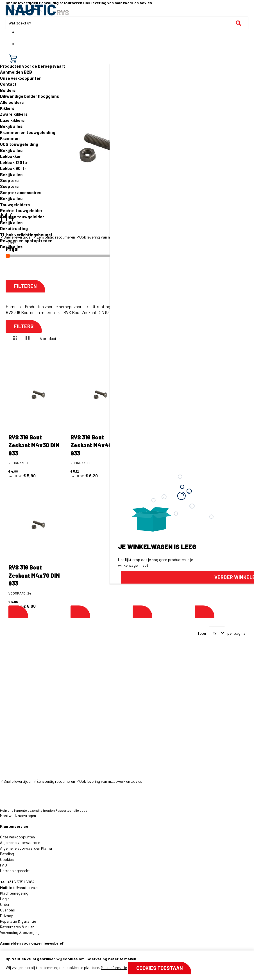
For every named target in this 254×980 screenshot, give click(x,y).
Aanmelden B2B (16, 72)
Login (5, 899)
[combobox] (127, 23)
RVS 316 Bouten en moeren (31, 312)
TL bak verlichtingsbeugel (26, 235)
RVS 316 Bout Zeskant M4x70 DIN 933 (34, 575)
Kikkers (7, 108)
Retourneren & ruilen (17, 927)
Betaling (7, 854)
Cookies (7, 859)
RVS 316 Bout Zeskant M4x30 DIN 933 (34, 445)
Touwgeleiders (15, 205)
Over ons (7, 910)
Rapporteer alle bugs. (72, 810)
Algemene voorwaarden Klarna (26, 848)
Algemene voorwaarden (20, 842)
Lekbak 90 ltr (13, 168)
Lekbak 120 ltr (14, 162)
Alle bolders (12, 102)
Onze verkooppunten (21, 78)
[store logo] (37, 10)
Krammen (10, 138)
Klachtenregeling (14, 893)
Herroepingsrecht (15, 871)
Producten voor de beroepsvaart (33, 66)
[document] (127, 965)
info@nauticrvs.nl (24, 887)
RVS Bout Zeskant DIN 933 (88, 312)
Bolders (8, 90)
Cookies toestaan (160, 968)
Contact (8, 84)
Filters (24, 326)
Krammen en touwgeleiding (28, 132)
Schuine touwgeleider (22, 217)
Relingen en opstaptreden (26, 241)
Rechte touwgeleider (21, 210)
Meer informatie (114, 967)
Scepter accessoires (21, 192)
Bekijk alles (11, 126)
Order (5, 904)
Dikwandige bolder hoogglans (30, 96)
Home (12, 307)
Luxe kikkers (12, 120)
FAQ (4, 865)
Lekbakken (11, 156)
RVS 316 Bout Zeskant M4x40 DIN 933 (97, 445)
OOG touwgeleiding (19, 144)
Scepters (9, 180)
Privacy (6, 916)
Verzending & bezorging (20, 932)
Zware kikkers (14, 114)
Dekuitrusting (14, 228)
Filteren (25, 286)
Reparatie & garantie (18, 921)
